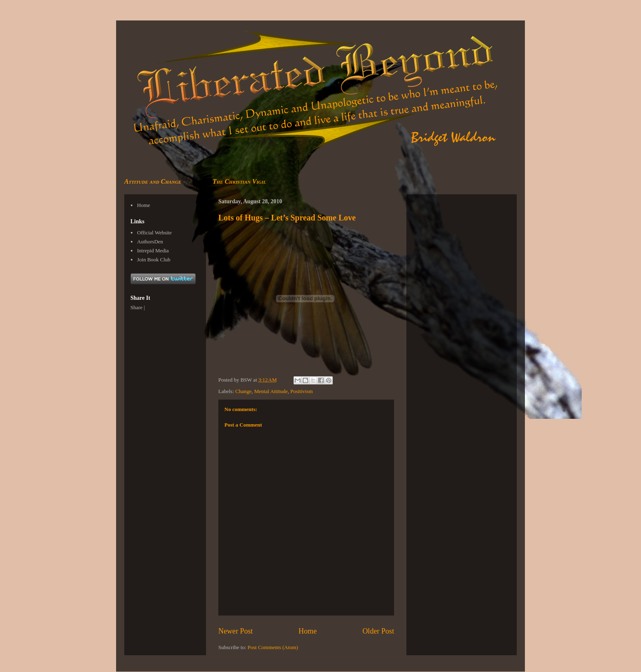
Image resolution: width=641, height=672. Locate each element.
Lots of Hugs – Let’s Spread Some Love (287, 218)
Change (244, 391)
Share (137, 307)
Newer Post (235, 631)
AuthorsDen (150, 242)
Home (307, 631)
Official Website (154, 233)
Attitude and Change (153, 181)
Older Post (378, 631)
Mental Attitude (271, 391)
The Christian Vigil (239, 181)
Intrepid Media (153, 251)
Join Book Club (154, 260)
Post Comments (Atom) (273, 647)
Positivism (301, 391)
